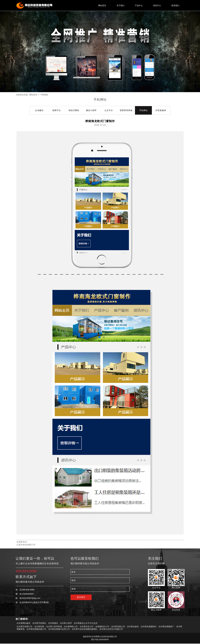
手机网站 (44, 95)
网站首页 (33, 95)
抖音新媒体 (161, 110)
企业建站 (39, 110)
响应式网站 (74, 110)
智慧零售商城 (126, 110)
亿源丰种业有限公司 (26, 545)
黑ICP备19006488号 (100, 639)
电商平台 (57, 110)
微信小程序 (91, 110)
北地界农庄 (22, 542)
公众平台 (109, 110)
